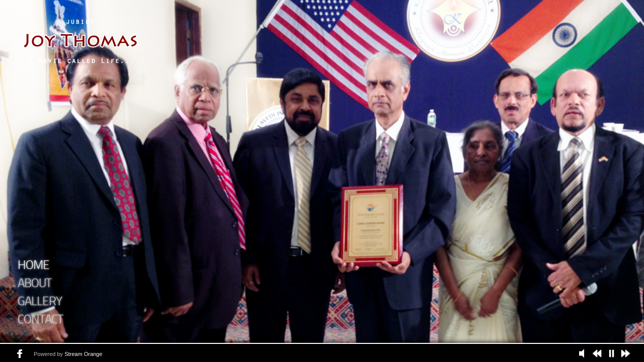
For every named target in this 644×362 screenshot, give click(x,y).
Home (33, 266)
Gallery (40, 302)
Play (584, 353)
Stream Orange (83, 354)
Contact (40, 320)
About (34, 284)
